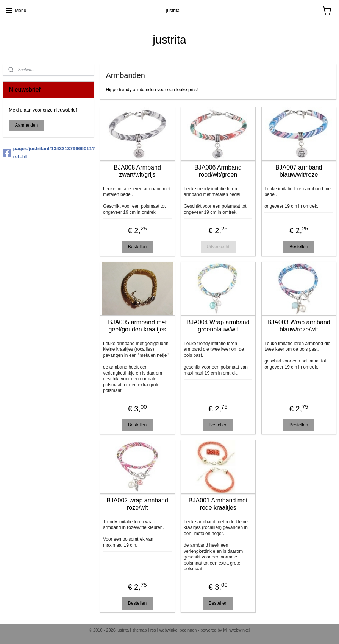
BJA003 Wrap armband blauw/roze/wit (298, 325)
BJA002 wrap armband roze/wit (137, 504)
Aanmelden (27, 125)
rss (153, 630)
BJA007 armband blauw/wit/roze (299, 171)
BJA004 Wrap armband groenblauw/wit (218, 325)
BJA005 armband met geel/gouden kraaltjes (137, 325)
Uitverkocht (218, 247)
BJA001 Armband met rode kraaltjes (218, 504)
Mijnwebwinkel (237, 630)
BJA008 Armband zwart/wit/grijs (137, 171)
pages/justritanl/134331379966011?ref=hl (49, 152)
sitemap (140, 630)
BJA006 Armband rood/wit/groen (218, 171)
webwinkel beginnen (178, 630)
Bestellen (137, 247)
